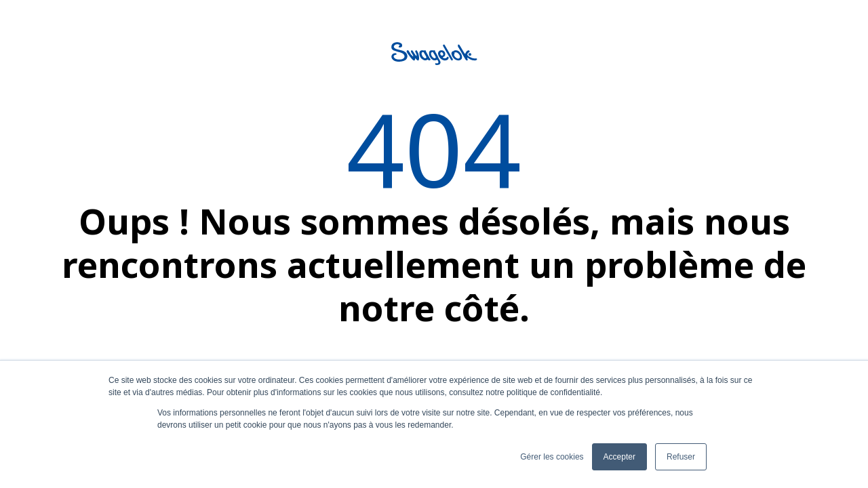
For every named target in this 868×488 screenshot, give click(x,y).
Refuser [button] (681, 457)
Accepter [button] (619, 457)
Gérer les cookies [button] (552, 457)
